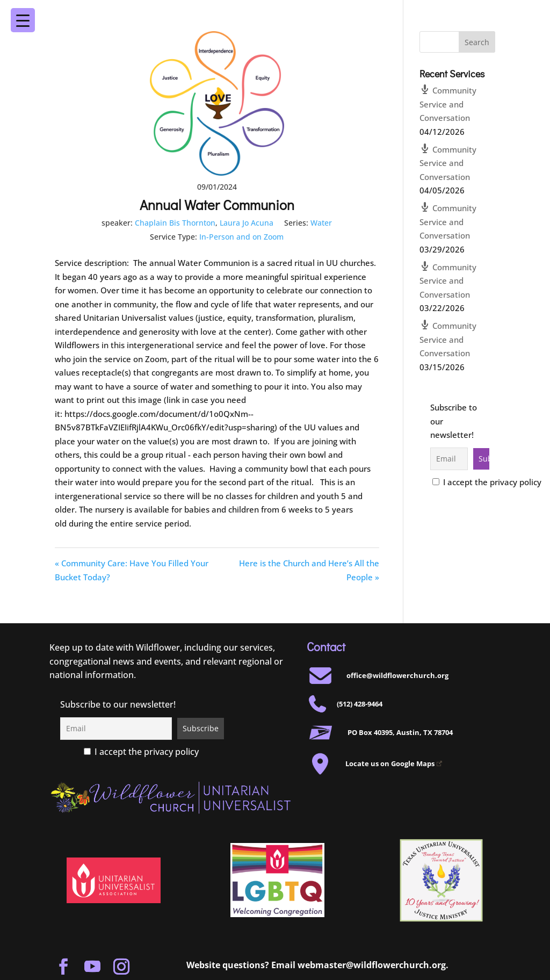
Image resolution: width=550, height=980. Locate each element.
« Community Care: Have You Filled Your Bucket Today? (132, 570)
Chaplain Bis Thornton (175, 223)
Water (321, 223)
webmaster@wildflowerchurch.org (372, 965)
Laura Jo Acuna (247, 223)
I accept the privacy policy (487, 482)
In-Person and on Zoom (241, 237)
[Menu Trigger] (516, 13)
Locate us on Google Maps (394, 763)
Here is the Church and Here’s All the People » (309, 570)
